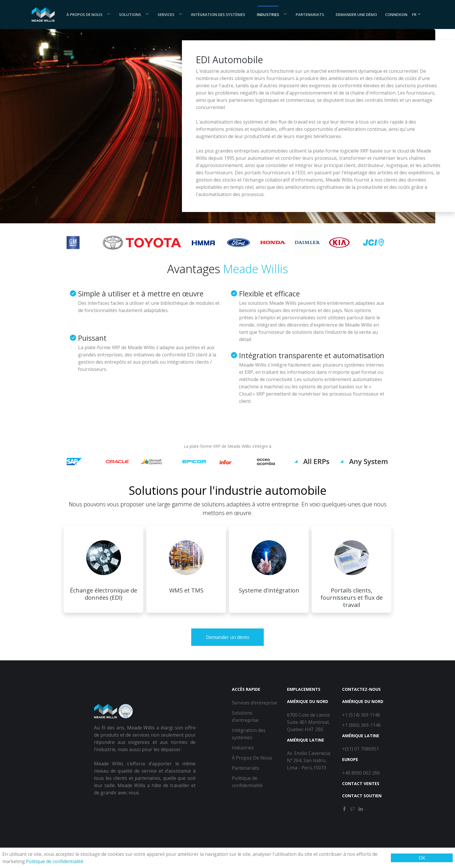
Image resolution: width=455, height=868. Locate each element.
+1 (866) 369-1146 (361, 725)
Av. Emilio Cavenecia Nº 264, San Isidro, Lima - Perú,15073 (309, 760)
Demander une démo (356, 15)
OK (422, 858)
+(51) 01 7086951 (361, 749)
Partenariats (310, 15)
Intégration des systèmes (218, 15)
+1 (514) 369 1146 (361, 715)
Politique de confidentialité (55, 861)
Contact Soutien (362, 796)
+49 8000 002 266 (361, 773)
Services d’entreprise (254, 703)
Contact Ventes (361, 783)
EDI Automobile (229, 60)
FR (417, 15)
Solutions (130, 15)
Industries (268, 15)
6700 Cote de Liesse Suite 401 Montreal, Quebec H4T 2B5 (308, 722)
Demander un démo (228, 637)
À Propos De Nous (84, 15)
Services (166, 15)
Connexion (396, 15)
